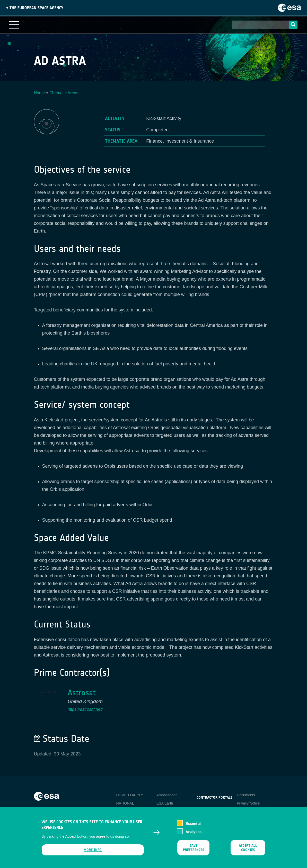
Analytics (194, 835)
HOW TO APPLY (129, 795)
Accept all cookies (248, 851)
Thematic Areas (64, 93)
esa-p (201, 809)
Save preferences (193, 851)
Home (40, 93)
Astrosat (82, 693)
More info (93, 853)
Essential (193, 827)
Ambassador (167, 795)
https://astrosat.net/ (85, 709)
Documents (246, 795)
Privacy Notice (248, 803)
